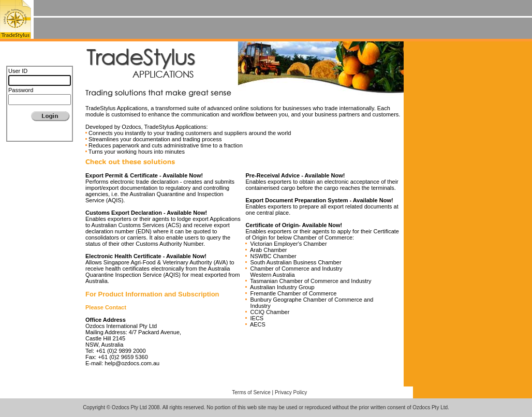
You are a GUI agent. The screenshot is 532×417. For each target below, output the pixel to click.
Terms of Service (251, 392)
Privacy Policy (291, 392)
